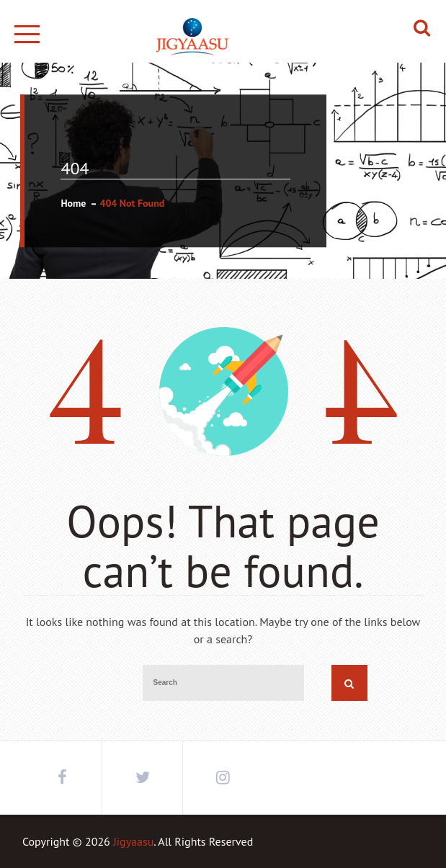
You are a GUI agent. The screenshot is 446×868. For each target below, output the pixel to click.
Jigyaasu (133, 841)
